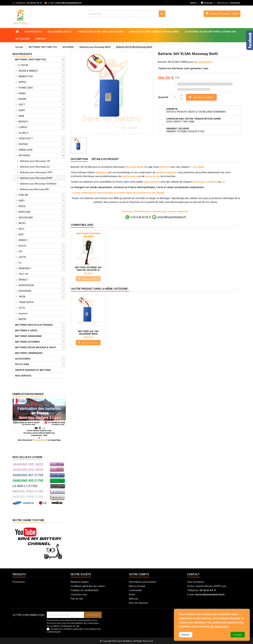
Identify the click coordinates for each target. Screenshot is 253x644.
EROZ (21, 229)
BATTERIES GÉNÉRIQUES (29, 353)
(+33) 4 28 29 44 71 (140, 217)
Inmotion (23, 313)
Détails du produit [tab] (105, 159)
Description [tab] (79, 159)
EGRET (22, 110)
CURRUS (23, 127)
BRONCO (23, 122)
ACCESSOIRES (23, 359)
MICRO (22, 223)
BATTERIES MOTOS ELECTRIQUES (34, 325)
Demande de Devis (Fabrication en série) (154, 32)
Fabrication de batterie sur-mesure (101, 32)
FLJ (20, 263)
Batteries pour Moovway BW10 (36, 178)
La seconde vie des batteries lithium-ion (210, 32)
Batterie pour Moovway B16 (35, 189)
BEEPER (22, 319)
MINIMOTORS (26, 76)
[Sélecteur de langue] (208, 3)
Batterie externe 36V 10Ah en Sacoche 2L (158, 269)
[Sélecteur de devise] (195, 3)
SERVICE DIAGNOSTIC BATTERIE (33, 370)
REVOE (22, 206)
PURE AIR (23, 195)
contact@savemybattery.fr (68, 3)
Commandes (135, 590)
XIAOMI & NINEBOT (28, 71)
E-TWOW (23, 65)
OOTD (22, 308)
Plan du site (77, 599)
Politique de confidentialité (85, 590)
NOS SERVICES (23, 376)
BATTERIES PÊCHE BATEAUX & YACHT (36, 347)
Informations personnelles (143, 582)
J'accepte (238, 635)
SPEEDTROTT (26, 138)
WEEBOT (23, 240)
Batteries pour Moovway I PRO (36, 172)
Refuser (186, 635)
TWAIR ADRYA (26, 302)
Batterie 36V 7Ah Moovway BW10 (88, 332)
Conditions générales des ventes (88, 586)
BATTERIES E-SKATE (26, 330)
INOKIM (22, 99)
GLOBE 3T (24, 133)
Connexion (235, 3)
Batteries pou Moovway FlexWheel (38, 184)
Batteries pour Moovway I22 (35, 167)
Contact (41, 39)
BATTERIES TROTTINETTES (31, 59)
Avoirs (132, 594)
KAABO (22, 93)
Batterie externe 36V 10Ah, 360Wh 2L (88, 269)
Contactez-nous (79, 594)
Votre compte (139, 574)
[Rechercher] (127, 14)
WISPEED (23, 144)
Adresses (134, 599)
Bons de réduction (138, 603)
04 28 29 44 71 (34, 3)
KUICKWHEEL (25, 291)
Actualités (22, 39)
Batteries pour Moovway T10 (35, 161)
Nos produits (33, 32)
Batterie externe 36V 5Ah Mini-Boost (123, 269)
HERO (22, 201)
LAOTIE (22, 257)
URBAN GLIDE (26, 150)
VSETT (22, 105)
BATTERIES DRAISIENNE (28, 336)
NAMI (21, 116)
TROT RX (23, 274)
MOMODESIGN (26, 285)
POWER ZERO (26, 88)
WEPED (22, 82)
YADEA (22, 297)
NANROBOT (25, 268)
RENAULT (23, 280)
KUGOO (23, 246)
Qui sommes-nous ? (60, 32)
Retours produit (137, 586)
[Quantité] (175, 97)
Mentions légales (80, 582)
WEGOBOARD (26, 217)
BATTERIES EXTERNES (28, 342)
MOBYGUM (24, 212)
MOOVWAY (24, 155)
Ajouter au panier (201, 97)
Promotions (19, 582)
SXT (21, 251)
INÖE (21, 234)
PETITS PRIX (22, 364)
